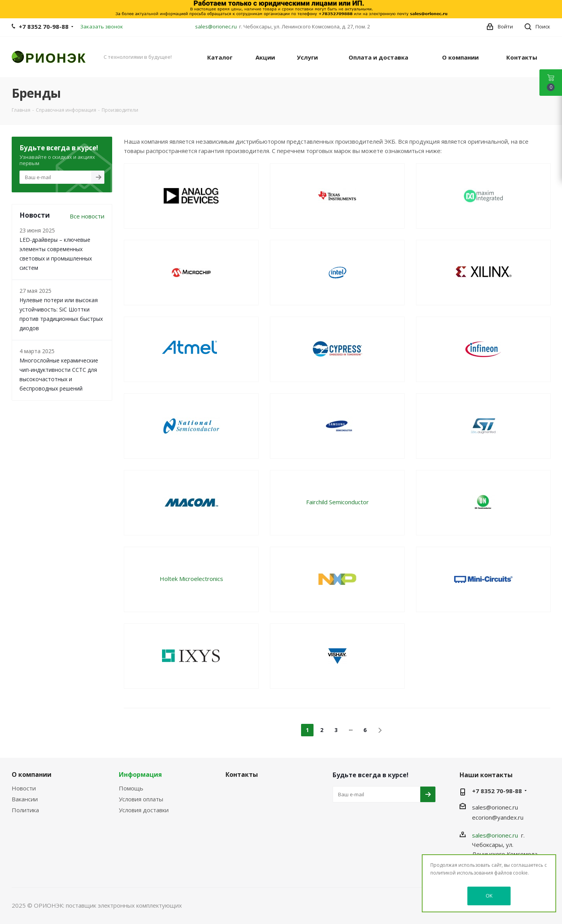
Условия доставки (144, 810)
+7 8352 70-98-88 (44, 26)
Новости (24, 788)
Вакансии (25, 799)
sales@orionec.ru (216, 26)
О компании (32, 774)
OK (489, 896)
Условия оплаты (141, 799)
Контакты (242, 774)
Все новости (87, 216)
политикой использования (462, 873)
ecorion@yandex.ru (498, 817)
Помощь (131, 788)
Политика (25, 810)
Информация (140, 774)
